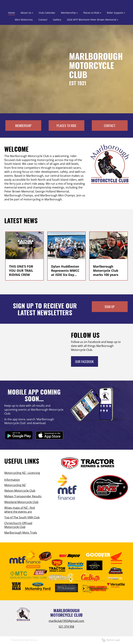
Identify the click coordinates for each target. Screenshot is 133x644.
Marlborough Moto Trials (21, 533)
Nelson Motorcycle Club (20, 491)
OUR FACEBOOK (84, 361)
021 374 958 (66, 627)
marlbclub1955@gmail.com (66, 621)
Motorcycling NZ (15, 485)
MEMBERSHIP (23, 125)
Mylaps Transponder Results (23, 496)
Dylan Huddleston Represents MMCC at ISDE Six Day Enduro (65, 271)
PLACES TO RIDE (66, 125)
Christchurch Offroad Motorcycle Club (18, 525)
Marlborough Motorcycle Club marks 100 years (106, 271)
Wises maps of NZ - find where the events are (20, 510)
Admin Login (111, 640)
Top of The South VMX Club (22, 517)
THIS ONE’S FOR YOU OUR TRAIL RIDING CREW (21, 271)
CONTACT (110, 125)
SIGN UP (110, 306)
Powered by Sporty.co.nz (24, 640)
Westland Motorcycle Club (21, 502)
